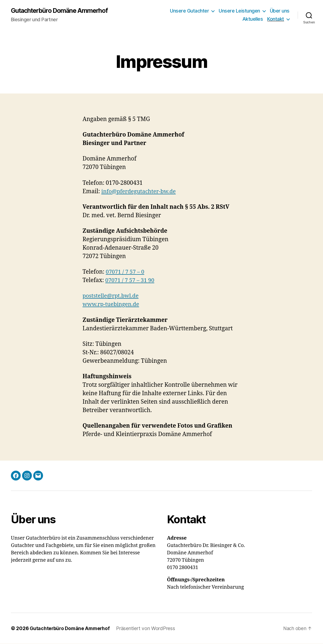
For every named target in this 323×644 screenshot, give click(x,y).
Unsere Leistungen (239, 11)
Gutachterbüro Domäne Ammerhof (62, 11)
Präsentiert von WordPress (148, 629)
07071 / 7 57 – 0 (126, 272)
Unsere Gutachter (189, 11)
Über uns (280, 11)
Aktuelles (253, 19)
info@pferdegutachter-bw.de (140, 192)
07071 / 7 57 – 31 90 (131, 281)
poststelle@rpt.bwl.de (112, 296)
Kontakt (276, 19)
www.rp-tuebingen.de (112, 305)
